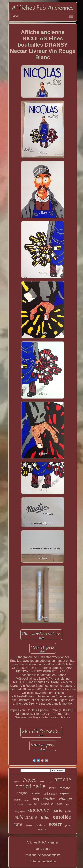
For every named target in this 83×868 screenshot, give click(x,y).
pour (68, 825)
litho (45, 817)
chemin (17, 800)
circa (53, 788)
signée (64, 793)
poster (55, 824)
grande (27, 800)
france (30, 780)
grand (68, 805)
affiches (49, 799)
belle (49, 782)
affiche (63, 779)
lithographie (20, 812)
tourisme (41, 825)
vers (42, 781)
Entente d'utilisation (43, 861)
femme (65, 788)
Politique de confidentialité (43, 855)
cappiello (43, 829)
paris (57, 810)
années (36, 793)
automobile (32, 804)
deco (60, 804)
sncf (36, 799)
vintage (65, 799)
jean (68, 811)
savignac (20, 804)
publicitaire (26, 817)
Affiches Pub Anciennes (43, 842)
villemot (29, 826)
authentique (50, 794)
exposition (47, 804)
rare (18, 824)
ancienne (39, 810)
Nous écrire (43, 849)
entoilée (62, 817)
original (23, 793)
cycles (17, 781)
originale (31, 787)
